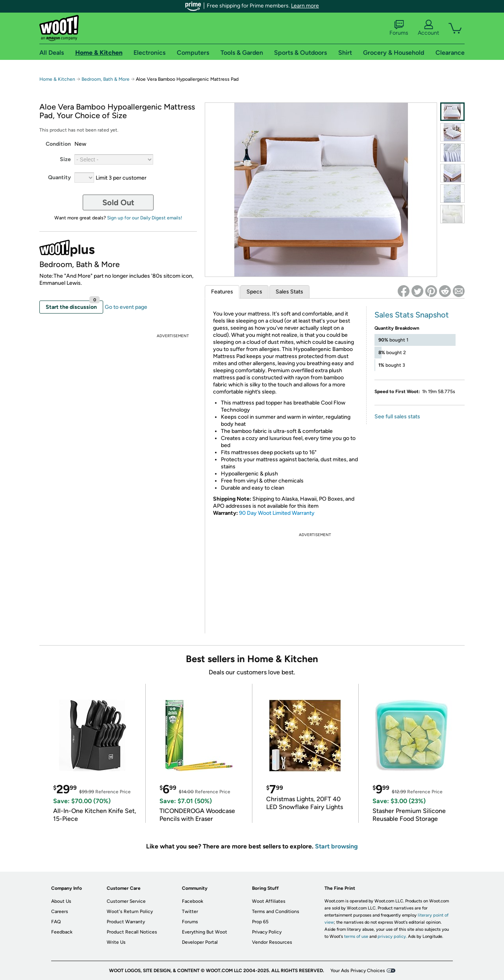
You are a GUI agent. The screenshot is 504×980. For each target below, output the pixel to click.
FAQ (56, 922)
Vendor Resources (272, 942)
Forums (399, 28)
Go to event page (126, 307)
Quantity (59, 177)
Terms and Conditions (276, 911)
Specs (254, 292)
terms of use (356, 936)
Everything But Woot (205, 932)
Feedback (62, 932)
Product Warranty (126, 922)
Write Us (116, 942)
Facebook (193, 901)
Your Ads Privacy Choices (358, 971)
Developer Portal (200, 942)
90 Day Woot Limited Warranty (277, 513)
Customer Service (126, 901)
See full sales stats (397, 417)
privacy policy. (392, 936)
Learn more (305, 6)
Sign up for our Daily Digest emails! (145, 218)
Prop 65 (260, 922)
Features (222, 292)
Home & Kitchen (57, 79)
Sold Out (118, 202)
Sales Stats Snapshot (412, 315)
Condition (58, 144)
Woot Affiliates (269, 901)
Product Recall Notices (132, 932)
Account (428, 28)
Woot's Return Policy (130, 911)
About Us (61, 901)
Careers (60, 911)
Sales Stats (289, 292)
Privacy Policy (267, 932)
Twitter (190, 911)
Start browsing (336, 846)
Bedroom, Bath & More (106, 79)
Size (65, 159)
